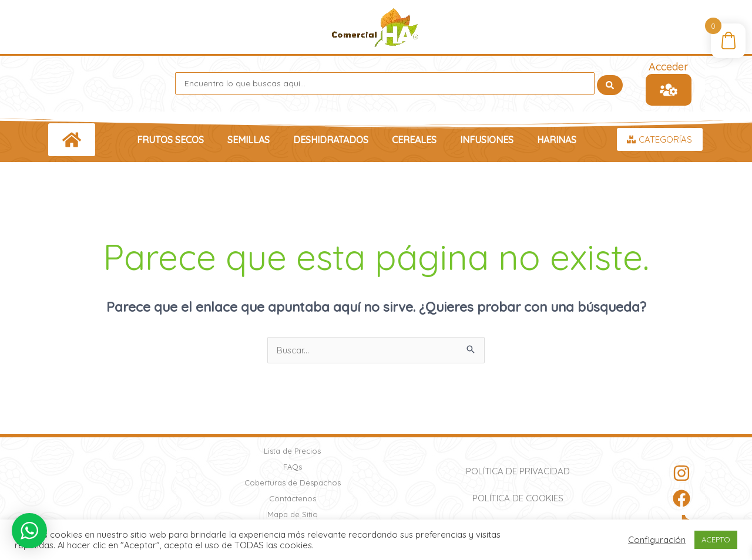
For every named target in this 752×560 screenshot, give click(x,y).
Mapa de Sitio (293, 514)
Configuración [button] (657, 540)
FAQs (293, 467)
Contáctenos (293, 498)
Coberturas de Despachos (293, 483)
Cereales (414, 140)
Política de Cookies (518, 498)
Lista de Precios (292, 451)
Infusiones (487, 140)
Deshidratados (331, 140)
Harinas (557, 140)
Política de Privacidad (518, 471)
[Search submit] (610, 83)
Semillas (249, 140)
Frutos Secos (170, 140)
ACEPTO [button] (716, 539)
